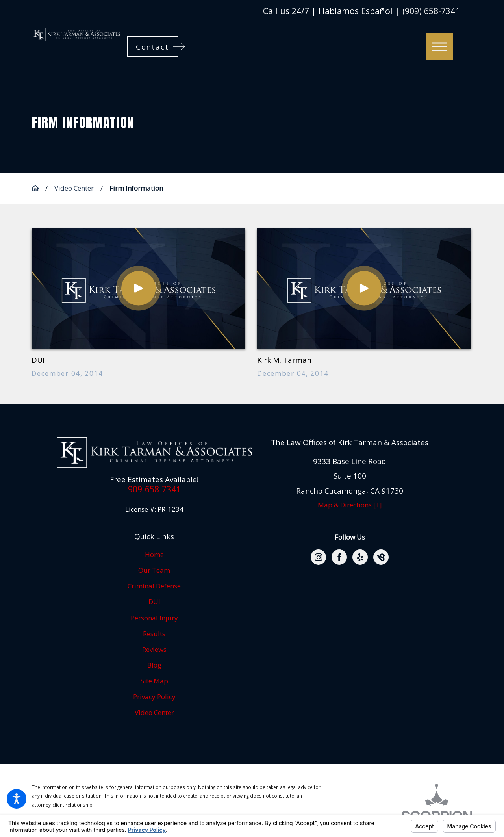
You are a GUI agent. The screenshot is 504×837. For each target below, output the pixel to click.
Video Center (74, 188)
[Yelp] (360, 557)
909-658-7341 (154, 489)
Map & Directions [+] (350, 505)
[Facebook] (339, 557)
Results (154, 634)
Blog (154, 665)
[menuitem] (154, 555)
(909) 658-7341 (431, 11)
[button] (17, 799)
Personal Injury (154, 618)
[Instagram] (318, 557)
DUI (154, 602)
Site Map (154, 681)
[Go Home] (39, 188)
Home (154, 554)
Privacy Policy (154, 697)
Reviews (154, 649)
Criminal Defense (154, 586)
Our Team (154, 570)
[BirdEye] (381, 557)
